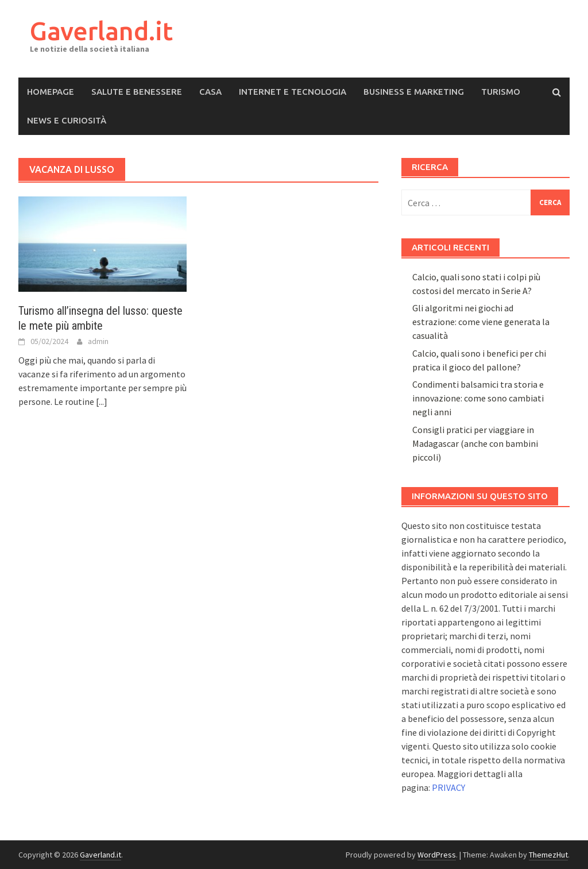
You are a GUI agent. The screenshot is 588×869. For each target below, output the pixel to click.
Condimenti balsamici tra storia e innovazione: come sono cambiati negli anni (478, 398)
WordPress (437, 855)
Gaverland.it (101, 31)
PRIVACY (448, 787)
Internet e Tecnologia (293, 92)
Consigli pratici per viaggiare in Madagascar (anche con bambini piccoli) (475, 443)
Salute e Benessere (137, 92)
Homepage (51, 92)
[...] (102, 401)
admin (98, 341)
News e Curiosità (67, 120)
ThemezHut (548, 855)
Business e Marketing (414, 92)
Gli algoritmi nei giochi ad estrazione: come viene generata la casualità (481, 322)
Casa (210, 92)
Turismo (501, 92)
